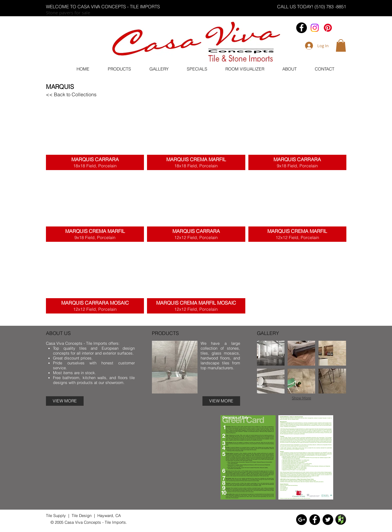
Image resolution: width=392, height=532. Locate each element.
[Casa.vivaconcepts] (315, 28)
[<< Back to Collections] (71, 94)
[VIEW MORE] (65, 401)
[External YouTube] (133, 458)
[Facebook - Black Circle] (302, 28)
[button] (341, 46)
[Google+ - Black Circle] (302, 520)
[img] (271, 353)
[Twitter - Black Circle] (328, 520)
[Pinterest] (328, 28)
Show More (302, 398)
